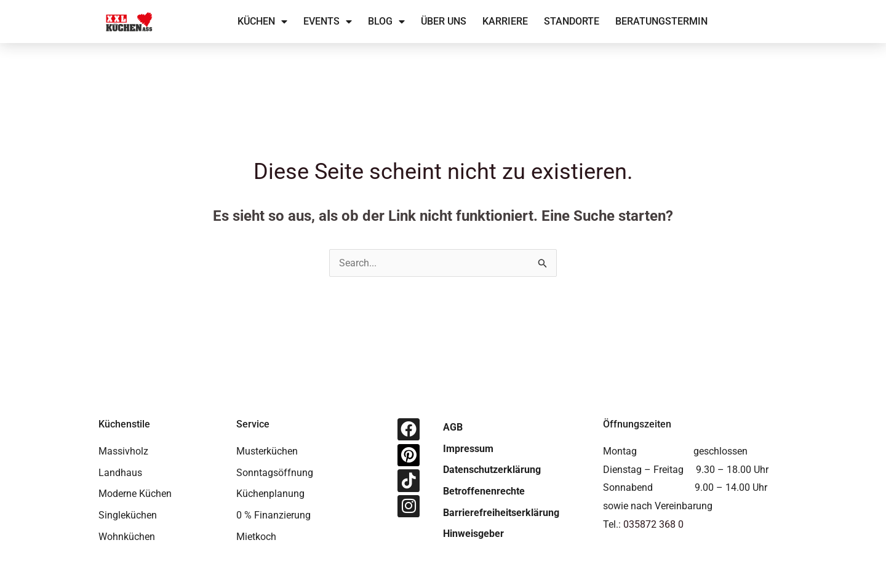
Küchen (262, 22)
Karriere (505, 21)
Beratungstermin (661, 21)
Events (328, 22)
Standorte (572, 21)
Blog (386, 22)
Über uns (444, 21)
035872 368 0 (653, 524)
